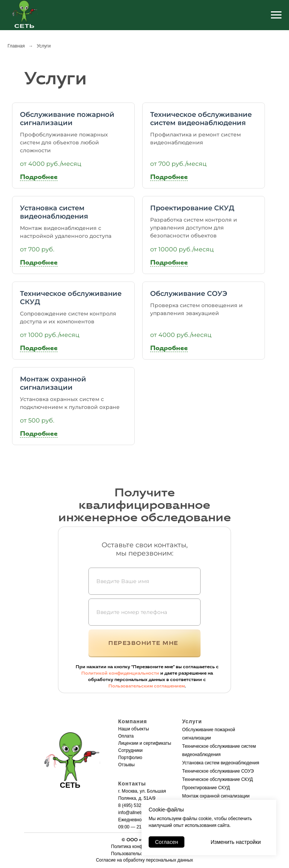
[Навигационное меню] (276, 15)
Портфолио (130, 758)
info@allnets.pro (135, 813)
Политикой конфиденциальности (120, 673)
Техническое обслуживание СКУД (218, 779)
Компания (133, 721)
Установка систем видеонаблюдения (221, 763)
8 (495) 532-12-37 (136, 805)
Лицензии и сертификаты (145, 743)
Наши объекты (134, 729)
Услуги (192, 721)
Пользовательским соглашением (147, 686)
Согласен (167, 842)
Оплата (126, 736)
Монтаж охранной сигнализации (216, 796)
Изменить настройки (236, 842)
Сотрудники (130, 750)
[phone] (144, 612)
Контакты (132, 784)
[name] (144, 581)
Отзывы (126, 765)
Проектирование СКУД (206, 788)
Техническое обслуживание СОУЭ (218, 771)
